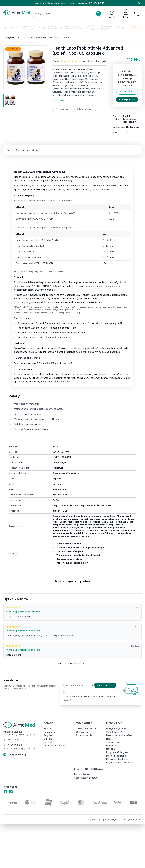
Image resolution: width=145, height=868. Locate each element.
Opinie (35, 150)
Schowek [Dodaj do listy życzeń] (62, 109)
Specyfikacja (22, 150)
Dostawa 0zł (13, 49)
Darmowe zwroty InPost (119, 735)
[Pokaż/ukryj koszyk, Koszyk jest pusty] (136, 13)
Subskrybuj (127, 100)
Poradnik (111, 746)
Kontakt (48, 742)
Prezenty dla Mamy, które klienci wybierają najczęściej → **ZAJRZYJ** (70, 3)
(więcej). (67, 700)
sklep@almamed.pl (15, 755)
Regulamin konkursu (117, 759)
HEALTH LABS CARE (62, 457)
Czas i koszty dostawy (86, 778)
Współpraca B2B (115, 732)
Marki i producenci (116, 756)
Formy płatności (83, 774)
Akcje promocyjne (134, 27)
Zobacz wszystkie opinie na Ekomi (72, 663)
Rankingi (111, 749)
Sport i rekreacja (79, 27)
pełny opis (60, 100)
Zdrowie (9, 27)
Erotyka (120, 27)
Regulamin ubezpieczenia (120, 762)
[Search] (98, 14)
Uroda (37, 27)
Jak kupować (113, 742)
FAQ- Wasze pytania (55, 746)
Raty (109, 739)
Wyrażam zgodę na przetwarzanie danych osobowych (90, 696)
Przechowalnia (84, 735)
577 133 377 (12, 740)
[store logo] (17, 13)
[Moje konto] (126, 13)
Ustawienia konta (85, 732)
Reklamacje (50, 732)
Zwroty (48, 729)
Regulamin (49, 735)
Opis (9, 150)
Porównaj (85, 109)
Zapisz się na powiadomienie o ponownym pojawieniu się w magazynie (127, 78)
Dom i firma (91, 27)
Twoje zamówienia (86, 729)
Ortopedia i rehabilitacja (50, 27)
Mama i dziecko (65, 27)
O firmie (48, 739)
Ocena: (56, 61)
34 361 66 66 (13, 745)
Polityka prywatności (117, 729)
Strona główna (9, 38)
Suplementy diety (23, 27)
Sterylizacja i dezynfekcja (104, 27)
